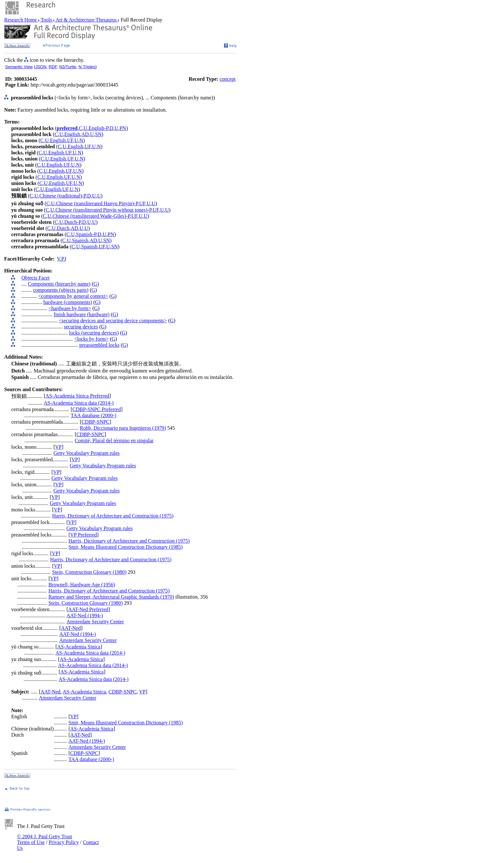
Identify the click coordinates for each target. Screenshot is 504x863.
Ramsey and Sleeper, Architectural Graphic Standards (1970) (111, 597)
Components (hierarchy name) (59, 284)
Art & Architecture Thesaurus (86, 20)
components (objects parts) (61, 290)
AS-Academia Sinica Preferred (77, 396)
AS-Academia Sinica (79, 647)
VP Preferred (83, 535)
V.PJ (62, 259)
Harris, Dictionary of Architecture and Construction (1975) (113, 516)
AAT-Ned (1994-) (85, 615)
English (72, 134)
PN (123, 128)
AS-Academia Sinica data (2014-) (79, 403)
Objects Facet (36, 278)
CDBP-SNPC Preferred (97, 409)
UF (70, 140)
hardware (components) (68, 302)
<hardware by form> (70, 308)
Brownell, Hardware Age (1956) (82, 585)
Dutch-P (73, 222)
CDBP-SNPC (96, 422)
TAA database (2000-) (94, 415)
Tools (46, 20)
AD (85, 134)
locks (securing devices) (94, 333)
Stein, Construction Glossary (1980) (89, 572)
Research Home (21, 20)
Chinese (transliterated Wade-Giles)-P (91, 216)
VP (59, 447)
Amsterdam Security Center (95, 622)
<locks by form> (91, 339)
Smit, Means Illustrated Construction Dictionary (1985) (126, 547)
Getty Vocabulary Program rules (86, 453)
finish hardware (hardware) (82, 314)
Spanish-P (86, 234)
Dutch (63, 228)
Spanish (80, 240)
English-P (98, 128)
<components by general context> (73, 296)
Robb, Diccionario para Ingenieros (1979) (123, 428)
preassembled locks (99, 345)
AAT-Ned (71, 628)
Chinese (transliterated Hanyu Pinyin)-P (97, 203)
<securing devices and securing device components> (113, 321)
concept (228, 79)
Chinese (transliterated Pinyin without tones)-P (103, 210)
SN (98, 134)
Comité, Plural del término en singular (114, 441)
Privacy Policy (64, 842)
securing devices (81, 327)
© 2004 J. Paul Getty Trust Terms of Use (45, 839)
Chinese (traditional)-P (63, 196)
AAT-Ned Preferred (88, 609)
